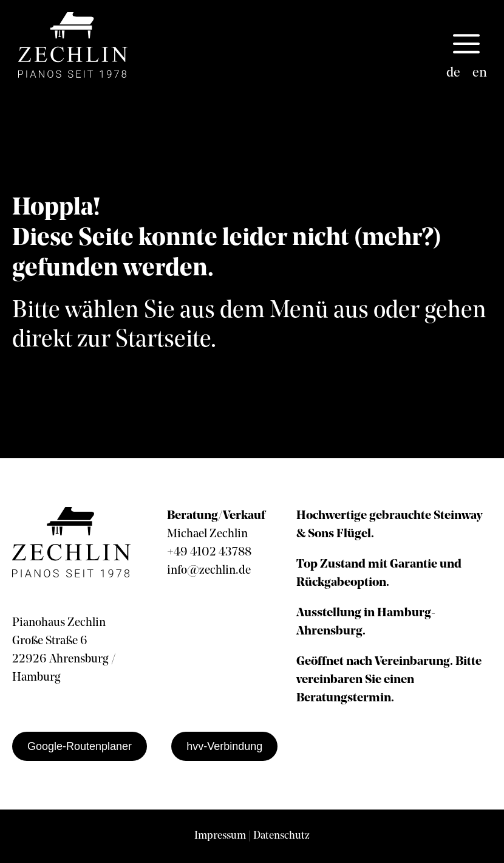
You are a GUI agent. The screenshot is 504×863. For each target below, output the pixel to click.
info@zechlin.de (209, 571)
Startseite (163, 340)
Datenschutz (281, 836)
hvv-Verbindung (224, 746)
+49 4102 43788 (209, 552)
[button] (466, 45)
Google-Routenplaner (80, 746)
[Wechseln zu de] (453, 74)
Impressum (220, 836)
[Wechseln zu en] (480, 74)
